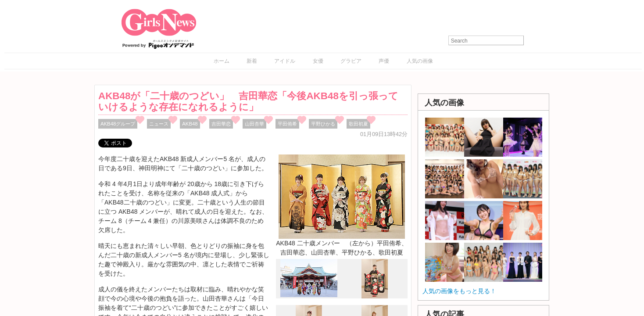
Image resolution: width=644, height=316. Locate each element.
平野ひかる (323, 124)
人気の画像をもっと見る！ (459, 291)
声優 (384, 61)
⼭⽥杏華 (254, 124)
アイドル (285, 61)
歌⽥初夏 (358, 124)
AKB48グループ (118, 124)
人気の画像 (420, 61)
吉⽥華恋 (221, 124)
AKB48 (190, 124)
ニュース (159, 124)
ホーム (222, 61)
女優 (318, 61)
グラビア (351, 61)
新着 (252, 61)
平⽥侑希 (287, 124)
